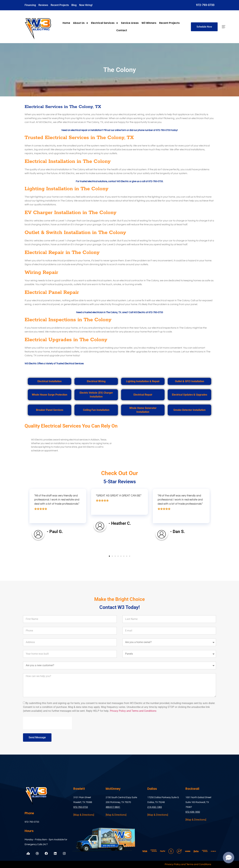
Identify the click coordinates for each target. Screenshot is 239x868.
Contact (122, 30)
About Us (81, 23)
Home (66, 23)
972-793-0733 (205, 5)
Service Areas (130, 23)
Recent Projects (169, 23)
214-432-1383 (155, 807)
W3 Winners (149, 23)
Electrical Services (105, 23)
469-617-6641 (113, 807)
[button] (109, 556)
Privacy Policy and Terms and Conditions (133, 711)
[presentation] (47, 723)
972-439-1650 (193, 812)
